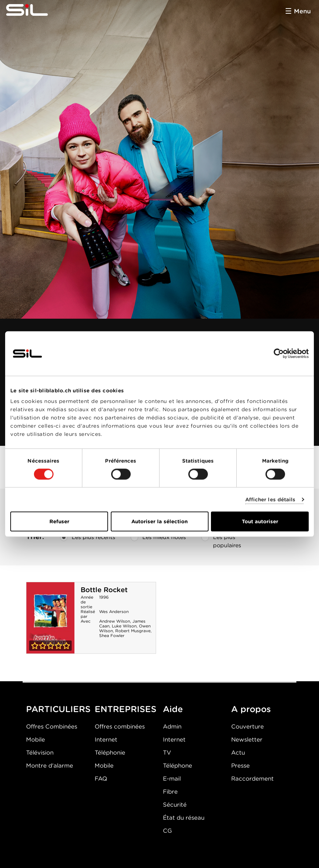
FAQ (101, 779)
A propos (251, 709)
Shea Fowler (112, 635)
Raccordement (252, 779)
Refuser (59, 522)
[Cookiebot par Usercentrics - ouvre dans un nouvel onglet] (279, 353)
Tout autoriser (260, 522)
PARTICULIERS (58, 709)
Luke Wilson (124, 626)
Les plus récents (88, 537)
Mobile (36, 739)
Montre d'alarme (50, 766)
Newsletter (247, 739)
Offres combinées (120, 726)
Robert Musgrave (133, 631)
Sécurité (175, 805)
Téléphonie (110, 753)
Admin (172, 726)
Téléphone (178, 766)
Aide (173, 709)
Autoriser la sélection (159, 522)
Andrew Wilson (115, 621)
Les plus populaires (221, 540)
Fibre (170, 792)
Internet (106, 739)
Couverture (247, 726)
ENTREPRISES (126, 709)
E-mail (172, 779)
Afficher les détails (270, 499)
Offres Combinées (52, 726)
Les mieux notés (158, 537)
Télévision (40, 753)
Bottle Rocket (104, 590)
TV (167, 753)
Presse (240, 766)
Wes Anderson (114, 612)
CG (167, 831)
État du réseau (184, 818)
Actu (238, 753)
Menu (302, 11)
